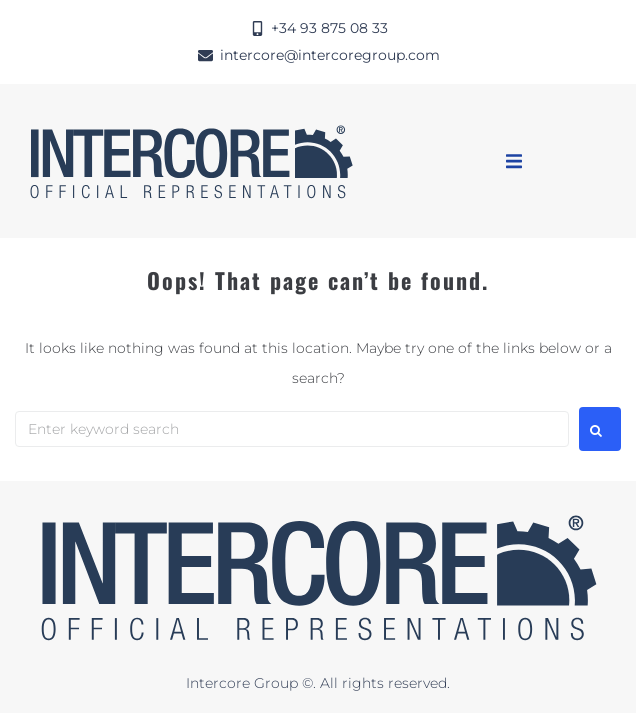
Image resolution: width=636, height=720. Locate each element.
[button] (514, 161)
